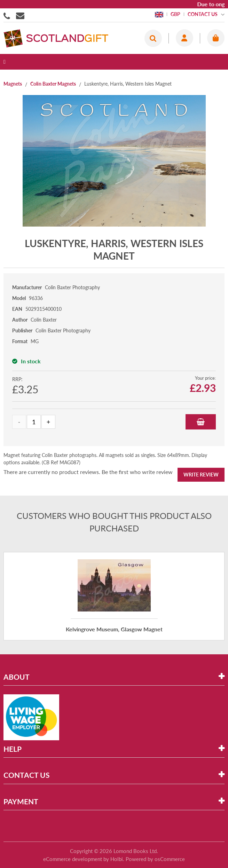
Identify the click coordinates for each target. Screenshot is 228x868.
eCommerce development (73, 859)
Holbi (117, 859)
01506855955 (8, 15)
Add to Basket (201, 422)
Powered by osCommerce (155, 859)
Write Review (201, 475)
